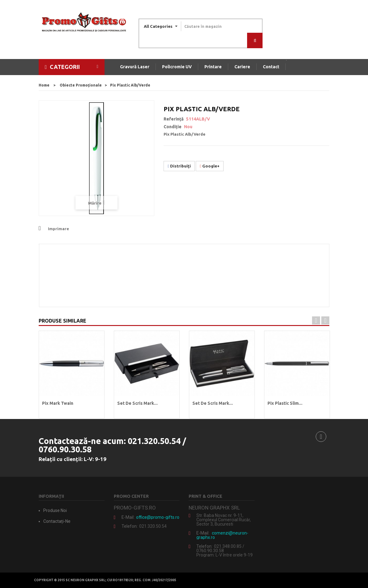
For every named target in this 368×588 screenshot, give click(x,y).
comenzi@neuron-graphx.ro (222, 535)
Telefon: (130, 526)
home (44, 85)
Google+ (210, 166)
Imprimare (58, 229)
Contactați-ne (57, 521)
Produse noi (55, 510)
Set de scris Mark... (137, 403)
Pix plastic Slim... (285, 403)
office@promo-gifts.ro (158, 517)
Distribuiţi (179, 166)
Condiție (173, 127)
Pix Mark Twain (58, 403)
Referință (174, 119)
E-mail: (128, 517)
